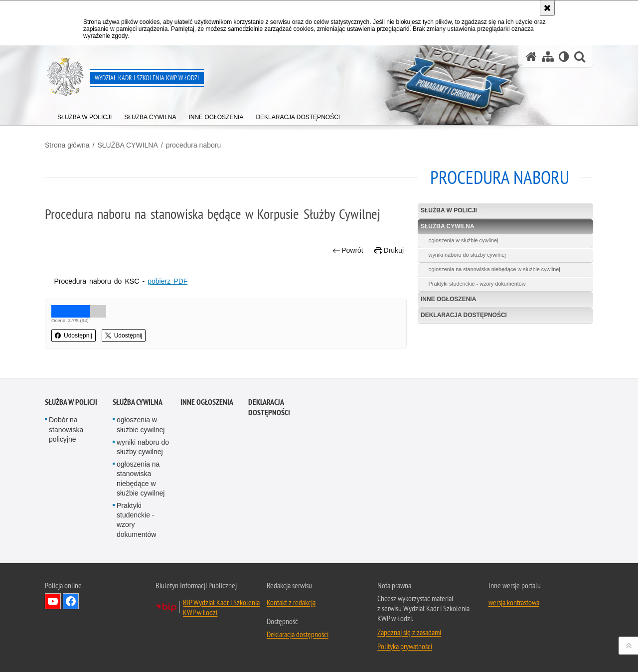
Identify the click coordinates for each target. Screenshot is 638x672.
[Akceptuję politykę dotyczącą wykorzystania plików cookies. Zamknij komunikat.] (547, 8)
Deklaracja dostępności (464, 315)
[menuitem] (84, 115)
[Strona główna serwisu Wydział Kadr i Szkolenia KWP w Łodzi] (531, 57)
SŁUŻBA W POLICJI (449, 210)
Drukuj (389, 251)
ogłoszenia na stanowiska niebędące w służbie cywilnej (494, 269)
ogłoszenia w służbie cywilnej (464, 240)
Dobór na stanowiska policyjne (66, 515)
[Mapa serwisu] (548, 57)
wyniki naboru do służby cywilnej (467, 255)
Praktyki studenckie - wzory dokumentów (477, 284)
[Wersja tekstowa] (564, 57)
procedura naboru (194, 145)
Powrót (348, 251)
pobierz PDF (167, 281)
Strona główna (67, 145)
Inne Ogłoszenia (448, 299)
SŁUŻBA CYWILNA (127, 145)
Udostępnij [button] (74, 336)
